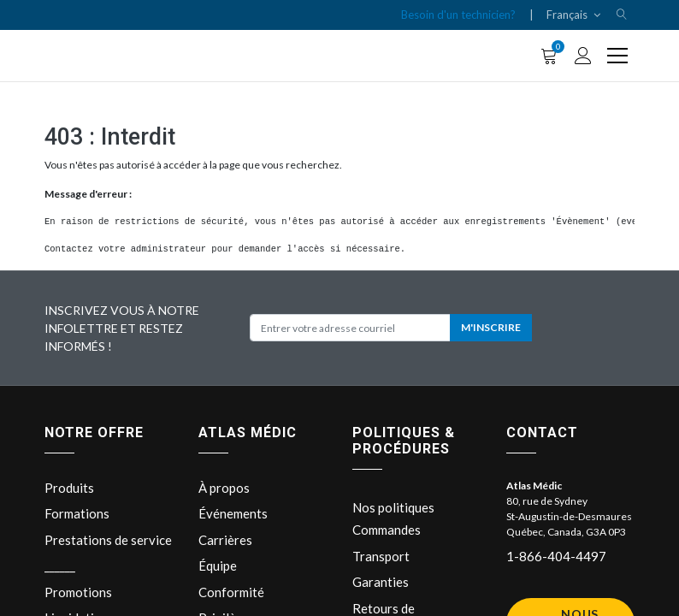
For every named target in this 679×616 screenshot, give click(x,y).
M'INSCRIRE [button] (491, 327)
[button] (622, 15)
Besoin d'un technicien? (458, 15)
